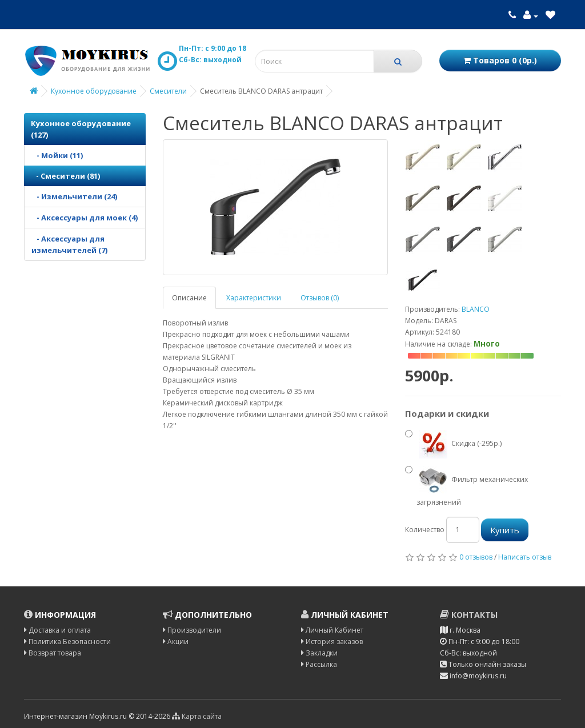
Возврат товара (53, 653)
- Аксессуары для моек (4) (85, 218)
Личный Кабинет (332, 630)
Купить (505, 530)
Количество (425, 530)
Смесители (168, 91)
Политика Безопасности (67, 641)
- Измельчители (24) (74, 196)
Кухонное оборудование (94, 91)
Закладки (319, 653)
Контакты (469, 615)
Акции (176, 641)
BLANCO (476, 309)
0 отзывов (476, 557)
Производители (192, 630)
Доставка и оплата (57, 630)
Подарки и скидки (447, 413)
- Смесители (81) (65, 176)
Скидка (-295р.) (453, 444)
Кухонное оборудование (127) (81, 129)
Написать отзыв (525, 557)
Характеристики (254, 298)
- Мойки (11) (57, 155)
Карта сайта (197, 716)
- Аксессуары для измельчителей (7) (69, 244)
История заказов (332, 641)
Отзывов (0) (320, 298)
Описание (189, 298)
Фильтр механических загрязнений (466, 485)
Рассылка (319, 664)
